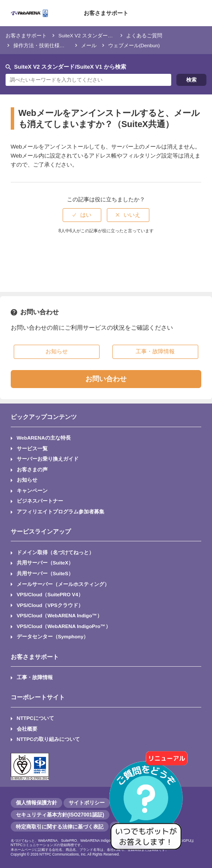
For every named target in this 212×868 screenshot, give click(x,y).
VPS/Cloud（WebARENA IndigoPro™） (64, 626)
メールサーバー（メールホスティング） (63, 584)
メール (89, 45)
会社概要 (27, 729)
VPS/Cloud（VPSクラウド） (50, 605)
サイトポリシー (87, 803)
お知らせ (27, 480)
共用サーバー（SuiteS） (45, 573)
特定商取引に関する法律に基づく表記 (60, 827)
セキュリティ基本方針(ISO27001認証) (60, 815)
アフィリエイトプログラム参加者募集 (61, 511)
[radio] (82, 215)
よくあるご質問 (144, 35)
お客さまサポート (106, 13)
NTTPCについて (35, 718)
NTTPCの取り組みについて (48, 739)
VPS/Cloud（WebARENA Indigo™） (59, 615)
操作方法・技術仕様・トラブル (49, 45)
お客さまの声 (32, 469)
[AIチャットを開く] (149, 805)
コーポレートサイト (38, 697)
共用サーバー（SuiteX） (45, 563)
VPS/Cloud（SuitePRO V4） (50, 594)
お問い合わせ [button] (106, 379)
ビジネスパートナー (40, 501)
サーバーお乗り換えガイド (48, 459)
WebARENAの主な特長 (44, 438)
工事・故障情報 (35, 677)
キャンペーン (32, 490)
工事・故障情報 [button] (155, 351)
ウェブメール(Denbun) (134, 45)
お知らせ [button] (57, 351)
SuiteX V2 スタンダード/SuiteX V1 (97, 35)
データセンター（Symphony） (53, 636)
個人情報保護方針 (36, 803)
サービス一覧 (32, 448)
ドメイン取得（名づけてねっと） (55, 552)
